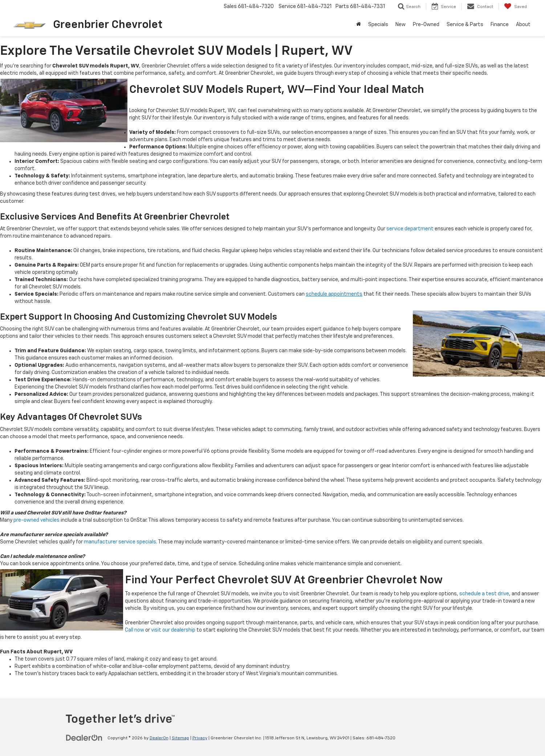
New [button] (400, 25)
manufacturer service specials (120, 542)
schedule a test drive (484, 594)
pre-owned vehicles (36, 520)
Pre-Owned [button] (426, 25)
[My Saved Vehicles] (515, 7)
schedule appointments (334, 294)
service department (410, 229)
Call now (135, 630)
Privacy (200, 738)
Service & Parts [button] (465, 25)
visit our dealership (173, 630)
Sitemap (180, 738)
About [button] (523, 25)
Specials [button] (378, 25)
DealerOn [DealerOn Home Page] (159, 738)
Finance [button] (500, 25)
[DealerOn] (84, 738)
